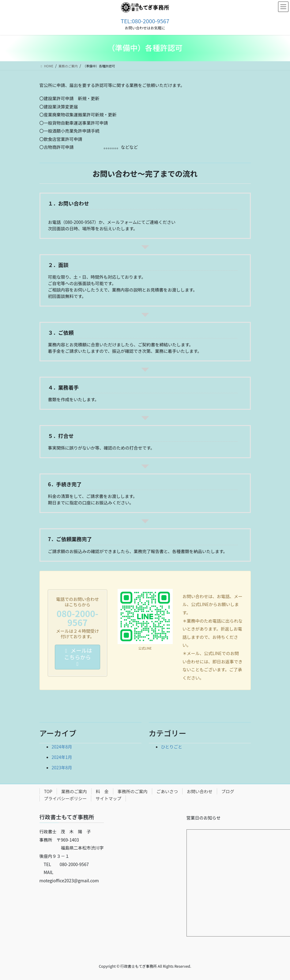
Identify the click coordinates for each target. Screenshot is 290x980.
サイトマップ (108, 798)
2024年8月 (62, 747)
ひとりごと (172, 747)
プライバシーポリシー (66, 798)
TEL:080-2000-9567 (145, 21)
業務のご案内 (74, 791)
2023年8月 (62, 767)
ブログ (228, 791)
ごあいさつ (167, 791)
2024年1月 (62, 757)
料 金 (102, 791)
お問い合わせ (200, 791)
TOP (48, 791)
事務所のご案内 (133, 791)
